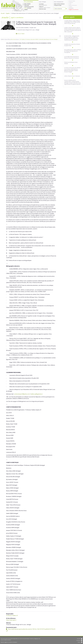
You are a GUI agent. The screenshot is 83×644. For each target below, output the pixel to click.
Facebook (79, 640)
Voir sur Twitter (20, 34)
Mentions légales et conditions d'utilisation (9, 642)
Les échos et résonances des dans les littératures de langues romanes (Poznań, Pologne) (72, 70)
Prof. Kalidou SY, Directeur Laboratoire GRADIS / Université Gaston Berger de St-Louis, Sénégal (39, 39)
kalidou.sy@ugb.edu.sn (37, 394)
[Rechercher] (66, 9)
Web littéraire (27, 4)
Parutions (27, 5)
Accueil (3, 13)
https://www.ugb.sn (11, 620)
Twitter (80, 642)
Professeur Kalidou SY (12, 615)
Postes (30, 8)
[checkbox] (60, 18)
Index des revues (42, 9)
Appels (26, 8)
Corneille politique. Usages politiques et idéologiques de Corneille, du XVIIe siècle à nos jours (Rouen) (72, 22)
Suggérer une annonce (74, 10)
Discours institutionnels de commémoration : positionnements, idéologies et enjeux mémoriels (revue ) (72, 82)
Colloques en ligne (58, 5)
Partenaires (75, 5)
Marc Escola (13, 39)
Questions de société (29, 7)
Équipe (70, 5)
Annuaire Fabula (72, 1)
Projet (70, 4)
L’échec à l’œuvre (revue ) (72, 76)
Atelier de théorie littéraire (59, 4)
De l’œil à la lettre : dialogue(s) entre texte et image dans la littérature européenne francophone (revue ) (72, 38)
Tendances (71, 2)
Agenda (26, 10)
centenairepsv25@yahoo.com (22, 394)
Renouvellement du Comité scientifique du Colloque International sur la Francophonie (73, 51)
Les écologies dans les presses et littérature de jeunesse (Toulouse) (71, 57)
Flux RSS (80, 639)
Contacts (70, 7)
